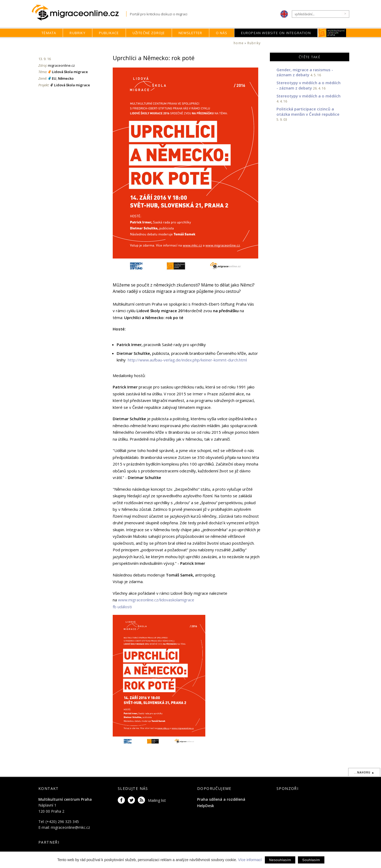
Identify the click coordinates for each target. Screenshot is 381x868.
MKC (332, 33)
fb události (122, 607)
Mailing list (157, 800)
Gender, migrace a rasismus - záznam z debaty (305, 72)
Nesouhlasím (280, 860)
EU (54, 78)
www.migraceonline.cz (138, 600)
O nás (222, 33)
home (239, 43)
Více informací (250, 860)
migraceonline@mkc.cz (70, 827)
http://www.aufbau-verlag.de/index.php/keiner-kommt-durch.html (187, 360)
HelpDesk (206, 806)
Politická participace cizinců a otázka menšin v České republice (308, 111)
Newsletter (190, 33)
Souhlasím (311, 860)
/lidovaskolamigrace (176, 600)
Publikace (109, 33)
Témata (49, 33)
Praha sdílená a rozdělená (221, 799)
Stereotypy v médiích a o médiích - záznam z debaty (309, 85)
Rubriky (77, 33)
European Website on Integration (276, 33)
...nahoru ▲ (364, 772)
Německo (66, 78)
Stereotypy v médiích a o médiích (309, 96)
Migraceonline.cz (79, 13)
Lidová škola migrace (70, 72)
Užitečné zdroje (149, 33)
